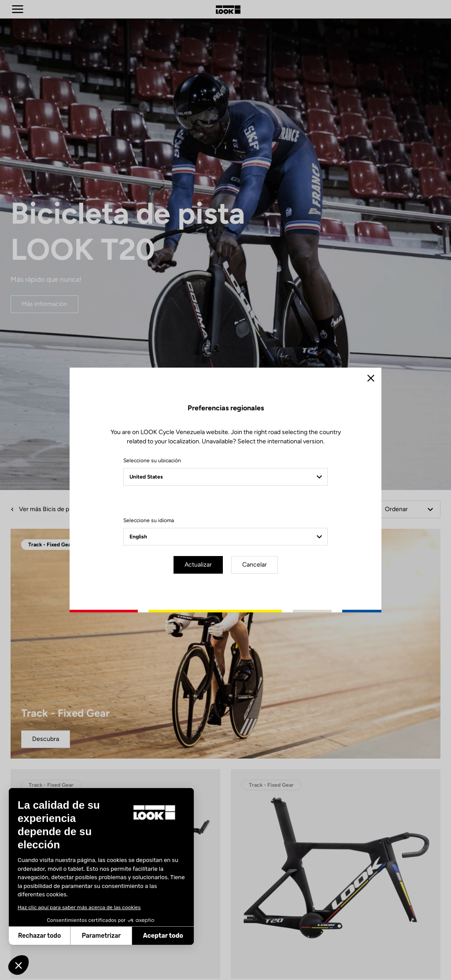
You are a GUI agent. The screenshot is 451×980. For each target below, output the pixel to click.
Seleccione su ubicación (152, 461)
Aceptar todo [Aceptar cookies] (118, 936)
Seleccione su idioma (149, 520)
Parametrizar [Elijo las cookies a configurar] (56, 936)
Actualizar (198, 565)
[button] (18, 965)
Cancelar (255, 565)
